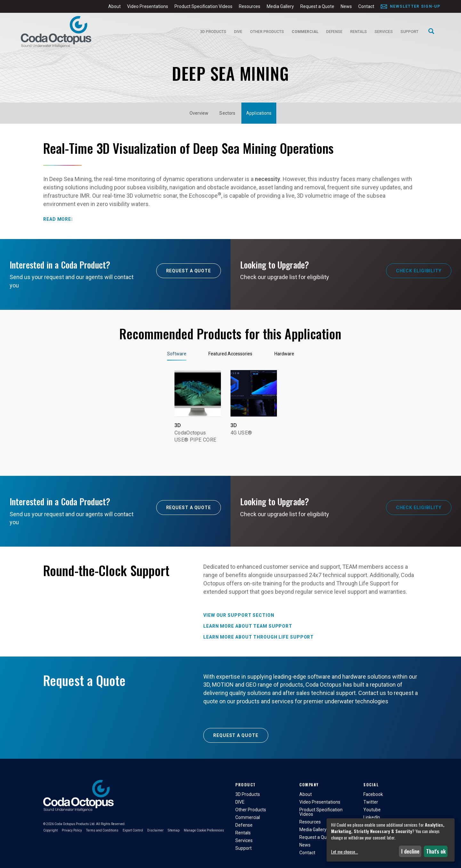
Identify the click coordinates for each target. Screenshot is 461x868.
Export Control (133, 830)
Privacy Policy (72, 830)
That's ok (436, 851)
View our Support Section (239, 615)
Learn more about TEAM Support (248, 626)
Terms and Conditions (102, 830)
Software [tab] (177, 354)
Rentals (359, 32)
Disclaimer (155, 830)
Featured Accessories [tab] (230, 354)
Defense (334, 32)
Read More (57, 219)
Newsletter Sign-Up (415, 6)
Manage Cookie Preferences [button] (204, 830)
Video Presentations (148, 6)
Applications (259, 113)
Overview (199, 113)
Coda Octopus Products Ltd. (75, 824)
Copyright (50, 830)
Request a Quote (317, 6)
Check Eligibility (419, 271)
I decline (410, 851)
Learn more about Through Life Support (259, 637)
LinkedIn (372, 817)
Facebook (373, 794)
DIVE (238, 32)
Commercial (305, 32)
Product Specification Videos (203, 6)
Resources (250, 6)
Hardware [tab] (284, 354)
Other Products (267, 32)
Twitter (371, 802)
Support (409, 32)
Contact (366, 6)
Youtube (372, 810)
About (114, 6)
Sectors (227, 113)
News (346, 6)
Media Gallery (280, 6)
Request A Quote (189, 271)
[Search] (431, 32)
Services (384, 32)
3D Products (213, 32)
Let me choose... (344, 852)
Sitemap (174, 830)
